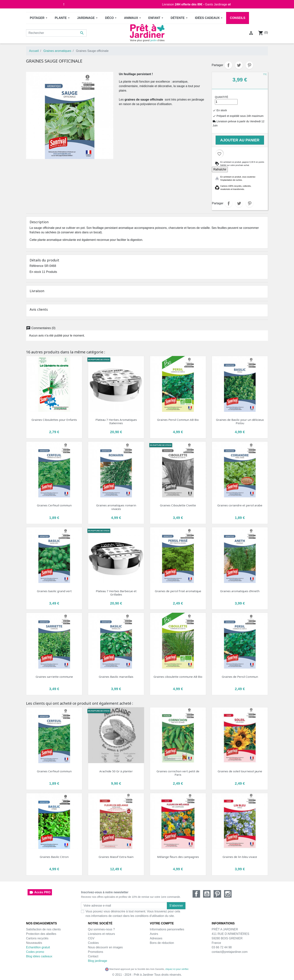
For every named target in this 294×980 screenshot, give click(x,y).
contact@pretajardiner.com (230, 952)
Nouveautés (34, 943)
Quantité (222, 97)
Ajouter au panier (240, 140)
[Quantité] (226, 102)
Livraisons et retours (101, 934)
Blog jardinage (97, 961)
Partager (228, 65)
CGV (91, 938)
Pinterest (249, 65)
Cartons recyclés (37, 938)
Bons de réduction (162, 943)
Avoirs (154, 934)
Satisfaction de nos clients (43, 929)
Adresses (156, 938)
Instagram (228, 894)
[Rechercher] (56, 33)
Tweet (239, 65)
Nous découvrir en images (105, 947)
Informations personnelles (167, 929)
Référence (37, 266)
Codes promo (35, 952)
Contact (93, 956)
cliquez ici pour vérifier (177, 969)
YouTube (207, 894)
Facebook (196, 894)
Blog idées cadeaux (39, 956)
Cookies (93, 943)
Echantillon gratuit (38, 947)
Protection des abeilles (41, 934)
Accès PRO (40, 892)
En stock (35, 272)
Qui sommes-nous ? (101, 929)
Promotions (96, 952)
